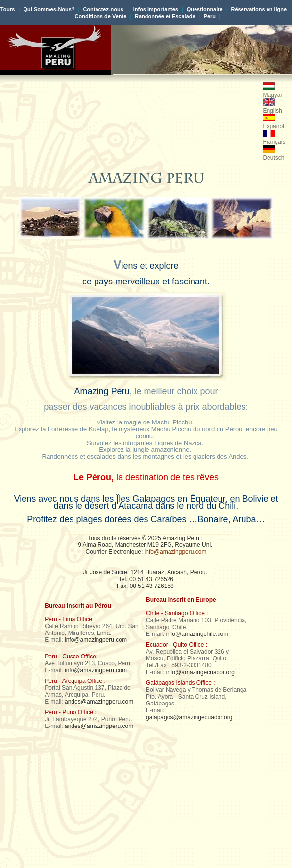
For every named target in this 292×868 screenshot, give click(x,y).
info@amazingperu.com (176, 552)
